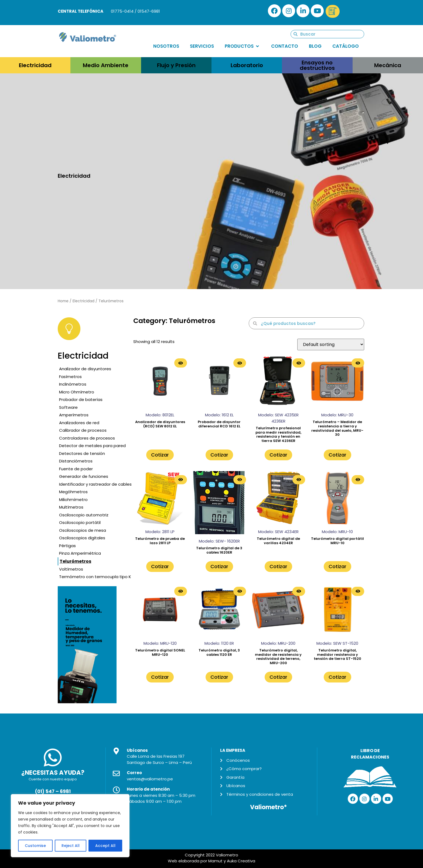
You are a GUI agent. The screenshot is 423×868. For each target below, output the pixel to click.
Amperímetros (74, 415)
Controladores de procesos (87, 438)
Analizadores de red (79, 423)
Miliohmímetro (73, 500)
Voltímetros (71, 569)
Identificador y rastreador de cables (95, 484)
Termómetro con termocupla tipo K (95, 577)
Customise (35, 846)
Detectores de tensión (82, 453)
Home (63, 301)
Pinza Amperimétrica (80, 553)
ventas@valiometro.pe (150, 779)
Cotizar (160, 455)
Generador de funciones (84, 476)
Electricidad (83, 301)
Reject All (71, 846)
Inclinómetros (73, 384)
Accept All (105, 846)
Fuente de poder (76, 469)
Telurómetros (75, 561)
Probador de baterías (81, 399)
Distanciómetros (76, 461)
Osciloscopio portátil (80, 522)
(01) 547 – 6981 (53, 791)
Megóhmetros (73, 492)
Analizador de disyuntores (85, 369)
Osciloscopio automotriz (84, 515)
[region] (70, 826)
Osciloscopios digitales (82, 538)
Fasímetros (70, 377)
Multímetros (71, 507)
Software (68, 407)
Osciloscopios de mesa (83, 530)
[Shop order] (331, 344)
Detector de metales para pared (92, 446)
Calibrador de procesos (83, 430)
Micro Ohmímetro (77, 392)
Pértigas (67, 546)
